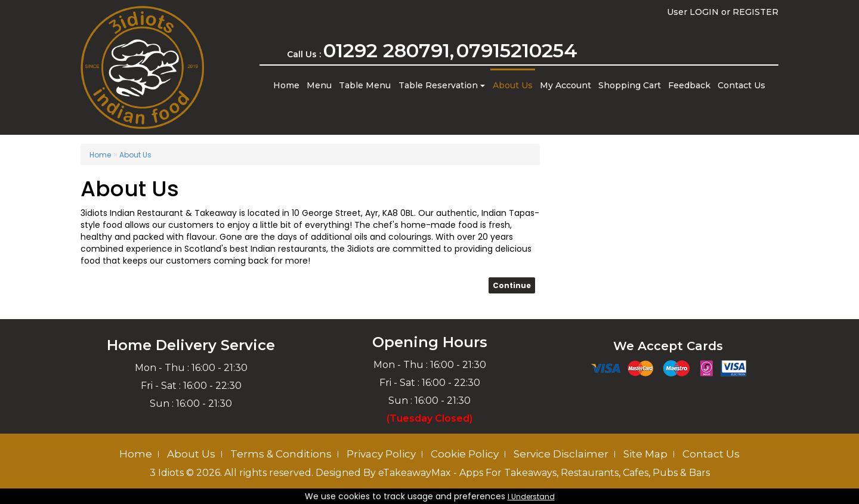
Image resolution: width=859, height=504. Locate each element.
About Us (513, 85)
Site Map (645, 454)
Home (286, 85)
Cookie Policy (465, 454)
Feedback (689, 85)
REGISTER (756, 12)
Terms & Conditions (281, 454)
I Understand (531, 497)
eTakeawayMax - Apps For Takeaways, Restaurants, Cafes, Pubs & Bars (544, 473)
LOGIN (704, 12)
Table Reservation (442, 85)
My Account (566, 85)
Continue (512, 285)
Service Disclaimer (561, 454)
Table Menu (365, 85)
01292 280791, (389, 50)
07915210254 (517, 50)
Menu (319, 85)
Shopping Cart (630, 85)
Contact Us (741, 85)
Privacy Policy (381, 454)
